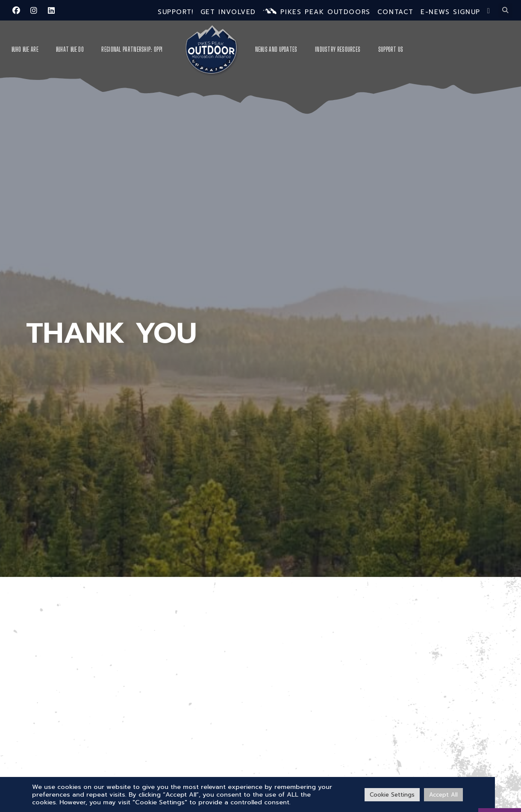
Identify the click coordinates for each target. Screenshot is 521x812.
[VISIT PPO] (500, 784)
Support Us (391, 49)
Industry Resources (338, 49)
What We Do (70, 49)
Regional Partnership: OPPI (132, 49)
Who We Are (25, 49)
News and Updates (276, 49)
